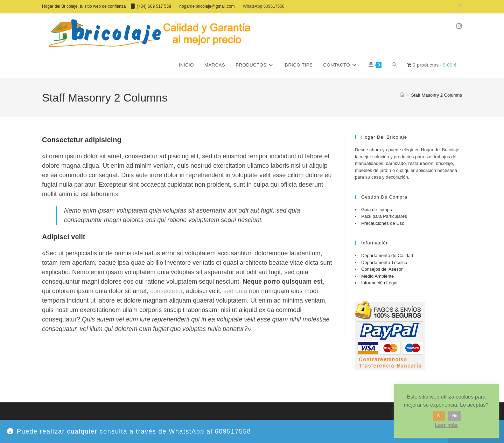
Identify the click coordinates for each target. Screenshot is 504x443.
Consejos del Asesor (382, 269)
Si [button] (439, 416)
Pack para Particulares (384, 216)
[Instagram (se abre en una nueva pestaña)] (459, 7)
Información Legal (379, 283)
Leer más (446, 425)
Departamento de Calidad (387, 255)
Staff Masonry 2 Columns (436, 95)
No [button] (455, 416)
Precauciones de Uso (383, 223)
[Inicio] (402, 95)
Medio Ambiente (377, 276)
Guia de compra (377, 210)
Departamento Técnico (384, 262)
